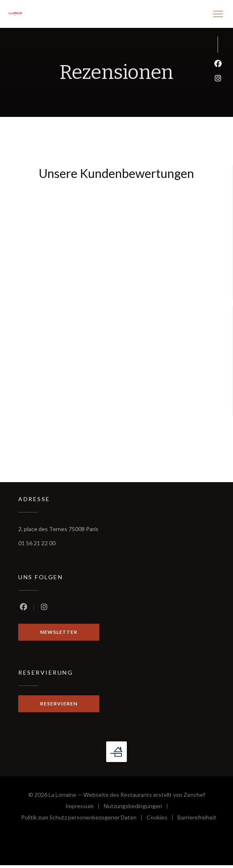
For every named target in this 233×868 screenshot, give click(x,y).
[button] (218, 14)
